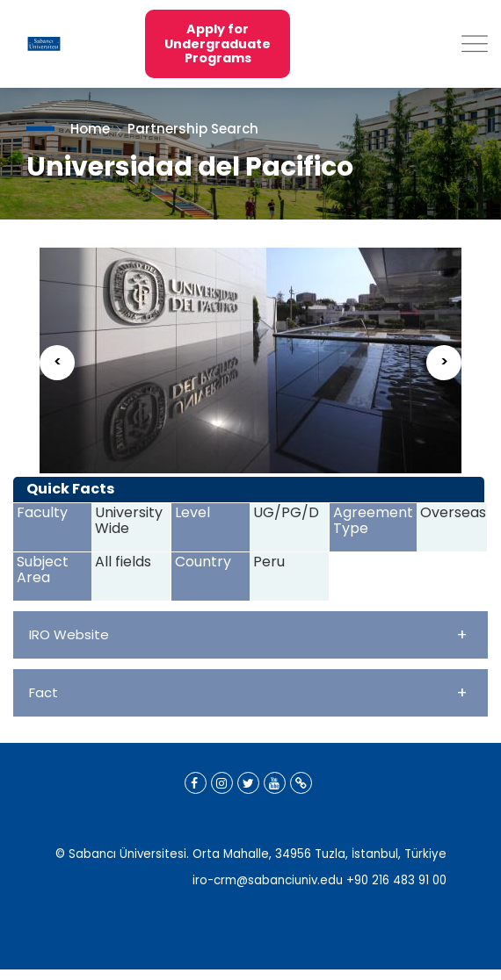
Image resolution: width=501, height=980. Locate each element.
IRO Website (248, 634)
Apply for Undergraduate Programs (218, 43)
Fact (248, 692)
